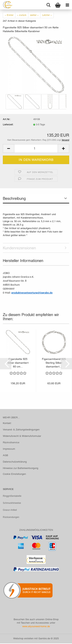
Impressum (9, 449)
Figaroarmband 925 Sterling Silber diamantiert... (54, 363)
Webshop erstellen (23, 639)
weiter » (34, 15)
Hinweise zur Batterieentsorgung (21, 468)
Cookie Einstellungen (14, 474)
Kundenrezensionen (19, 248)
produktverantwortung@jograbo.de (32, 293)
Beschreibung (14, 198)
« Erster (9, 15)
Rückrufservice (11, 442)
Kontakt (7, 423)
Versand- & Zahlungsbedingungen (21, 430)
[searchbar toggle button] (48, 5)
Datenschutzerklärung (15, 462)
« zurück (22, 15)
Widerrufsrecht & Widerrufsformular (22, 436)
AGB (5, 455)
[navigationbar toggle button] (67, 5)
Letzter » (47, 15)
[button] (9, 148)
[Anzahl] (36, 148)
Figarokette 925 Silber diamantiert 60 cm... (18, 363)
